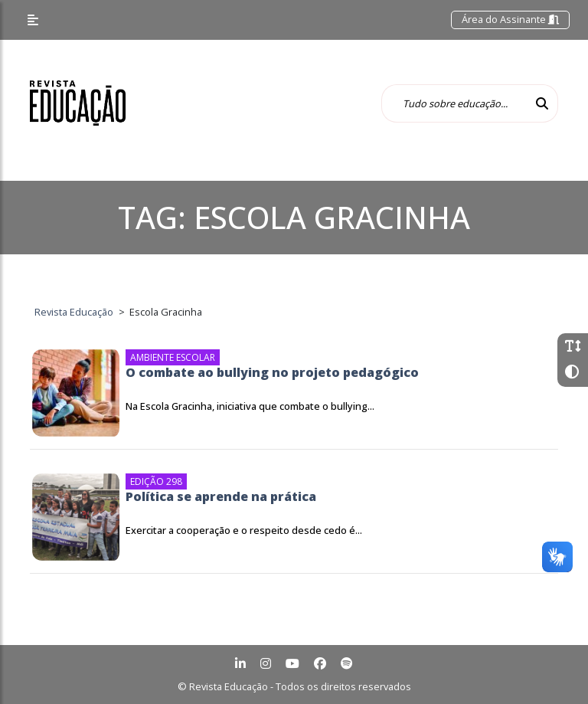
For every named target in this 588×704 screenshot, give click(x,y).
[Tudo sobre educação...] (454, 103)
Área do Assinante (510, 19)
